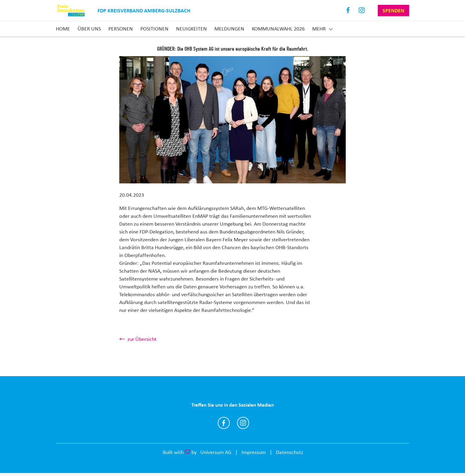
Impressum (254, 452)
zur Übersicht (142, 339)
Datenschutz (290, 452)
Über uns (89, 29)
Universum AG (216, 452)
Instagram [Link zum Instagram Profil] (362, 10)
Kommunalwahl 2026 (278, 29)
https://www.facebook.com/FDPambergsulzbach (224, 423)
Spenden (393, 11)
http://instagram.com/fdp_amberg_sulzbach (243, 423)
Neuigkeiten (191, 29)
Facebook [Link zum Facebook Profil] (348, 10)
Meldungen (229, 29)
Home (63, 29)
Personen (121, 29)
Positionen (154, 29)
